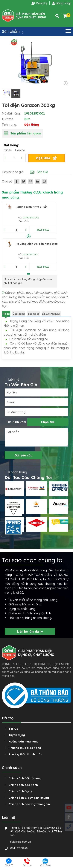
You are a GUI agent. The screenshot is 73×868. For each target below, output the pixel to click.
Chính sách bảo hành (23, 785)
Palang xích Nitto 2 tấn (32, 207)
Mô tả (6, 314)
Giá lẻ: (8, 150)
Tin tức (13, 729)
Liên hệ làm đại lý (30, 631)
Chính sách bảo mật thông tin (29, 804)
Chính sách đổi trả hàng (25, 778)
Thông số (33, 314)
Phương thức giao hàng (25, 748)
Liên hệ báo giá (13, 172)
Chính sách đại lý (20, 791)
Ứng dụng (19, 314)
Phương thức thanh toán (25, 754)
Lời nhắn (13, 432)
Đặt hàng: (11, 145)
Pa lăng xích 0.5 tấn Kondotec (36, 244)
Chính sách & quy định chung (29, 798)
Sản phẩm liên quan (26, 133)
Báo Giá (42, 172)
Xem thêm (16, 93)
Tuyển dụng (17, 735)
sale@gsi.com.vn (21, 842)
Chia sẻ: (7, 181)
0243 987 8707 (19, 848)
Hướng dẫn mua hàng (24, 741)
